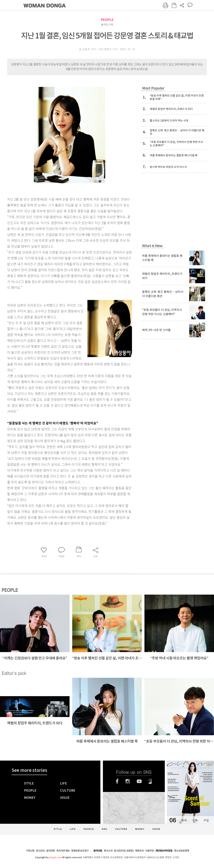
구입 (206, 820)
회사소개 (108, 851)
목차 (184, 820)
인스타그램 (128, 781)
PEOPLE (107, 20)
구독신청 (30, 851)
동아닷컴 (98, 851)
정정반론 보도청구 (80, 851)
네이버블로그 (150, 781)
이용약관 (149, 851)
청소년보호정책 (182, 851)
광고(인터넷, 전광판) (124, 851)
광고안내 (40, 851)
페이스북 (117, 781)
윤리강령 (50, 851)
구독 (195, 820)
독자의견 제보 (63, 851)
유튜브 (139, 781)
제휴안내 (139, 851)
